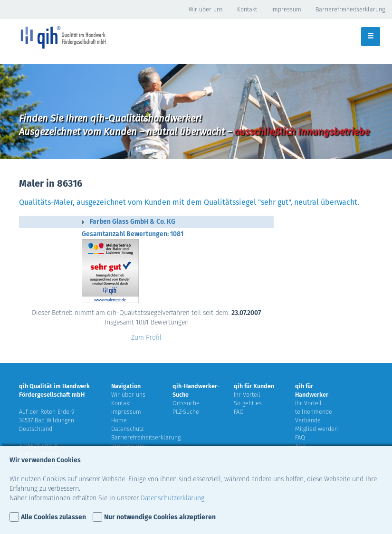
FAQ (239, 412)
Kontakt (247, 9)
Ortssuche (186, 403)
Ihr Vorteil (247, 395)
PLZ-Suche (186, 412)
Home (119, 420)
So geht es (248, 403)
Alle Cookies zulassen (53, 517)
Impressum (286, 9)
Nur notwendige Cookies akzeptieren (160, 517)
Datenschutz (127, 429)
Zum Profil (146, 338)
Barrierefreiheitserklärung (350, 9)
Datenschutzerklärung (172, 498)
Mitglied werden (316, 429)
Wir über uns (206, 9)
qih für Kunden (254, 386)
